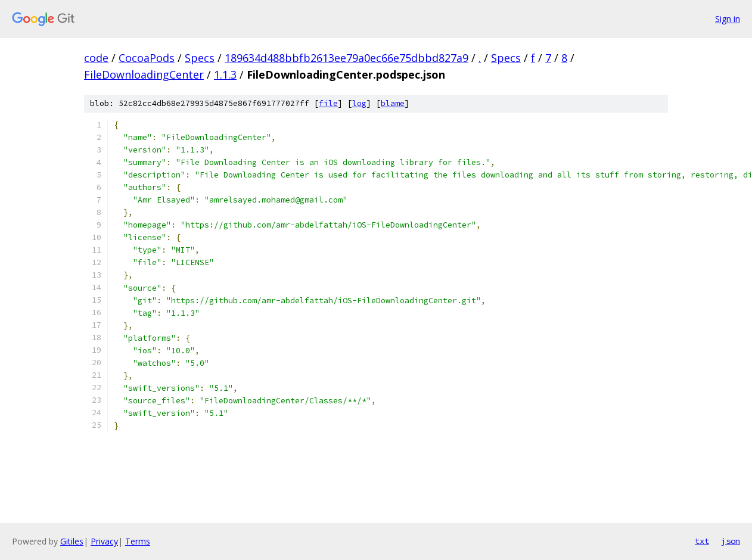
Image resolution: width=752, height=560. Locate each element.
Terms (138, 541)
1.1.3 (225, 74)
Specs (200, 58)
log (359, 103)
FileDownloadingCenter (144, 74)
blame (393, 103)
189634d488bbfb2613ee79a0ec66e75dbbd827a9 (347, 58)
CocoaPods (147, 58)
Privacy (104, 541)
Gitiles (72, 541)
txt (702, 541)
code (96, 58)
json (731, 541)
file (328, 103)
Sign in (728, 19)
